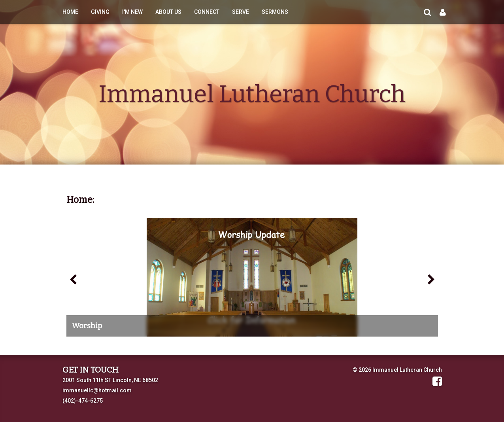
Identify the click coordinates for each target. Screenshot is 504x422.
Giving (100, 12)
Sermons (275, 12)
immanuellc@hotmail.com (97, 390)
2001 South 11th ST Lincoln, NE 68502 (110, 380)
